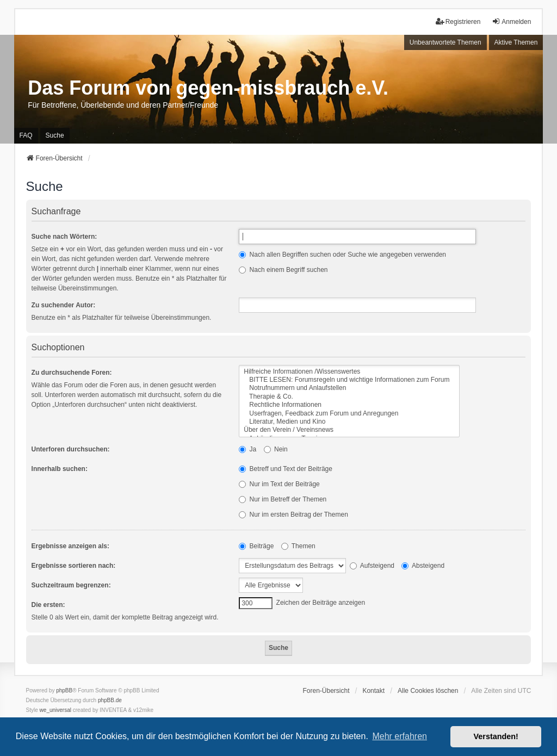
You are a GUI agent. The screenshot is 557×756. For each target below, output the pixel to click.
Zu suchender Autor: (64, 305)
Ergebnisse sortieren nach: (74, 566)
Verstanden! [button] (496, 736)
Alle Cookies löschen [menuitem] (428, 691)
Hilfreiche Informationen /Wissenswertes (349, 372)
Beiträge (256, 546)
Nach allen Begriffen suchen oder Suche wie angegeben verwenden (342, 255)
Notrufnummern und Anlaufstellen (349, 388)
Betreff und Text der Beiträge (286, 469)
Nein (276, 449)
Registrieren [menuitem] (458, 21)
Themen (298, 546)
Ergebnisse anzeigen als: (70, 546)
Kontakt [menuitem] (373, 691)
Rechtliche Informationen (349, 405)
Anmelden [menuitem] (511, 21)
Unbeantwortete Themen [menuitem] (445, 42)
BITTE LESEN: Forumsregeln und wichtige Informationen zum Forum (349, 380)
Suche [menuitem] (55, 135)
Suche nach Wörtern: (64, 237)
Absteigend (423, 566)
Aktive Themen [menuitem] (516, 42)
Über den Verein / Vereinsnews (349, 430)
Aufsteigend (372, 566)
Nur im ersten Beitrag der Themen (293, 515)
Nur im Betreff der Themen (283, 499)
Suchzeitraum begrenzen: (71, 585)
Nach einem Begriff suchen (283, 270)
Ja (247, 449)
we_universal (55, 710)
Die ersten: (48, 605)
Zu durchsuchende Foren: (72, 373)
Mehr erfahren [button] (400, 736)
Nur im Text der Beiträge (279, 484)
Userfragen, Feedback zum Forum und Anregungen (349, 414)
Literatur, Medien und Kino (349, 422)
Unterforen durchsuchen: (71, 449)
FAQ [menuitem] (26, 135)
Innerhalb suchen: (60, 469)
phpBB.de (110, 700)
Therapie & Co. (349, 397)
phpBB (64, 690)
